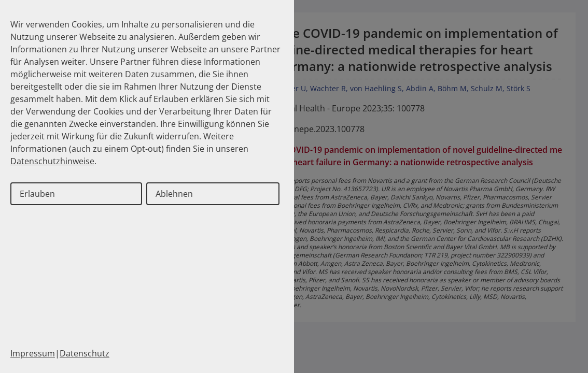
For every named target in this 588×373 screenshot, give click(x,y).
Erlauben (37, 194)
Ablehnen (174, 194)
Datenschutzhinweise (52, 161)
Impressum (33, 353)
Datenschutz (85, 353)
